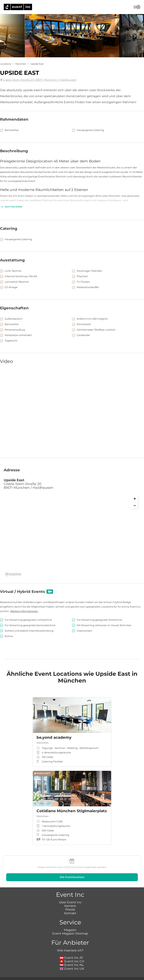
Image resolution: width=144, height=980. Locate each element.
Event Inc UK (72, 969)
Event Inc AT (71, 958)
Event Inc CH (72, 961)
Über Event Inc (70, 902)
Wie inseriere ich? (70, 950)
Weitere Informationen (24, 611)
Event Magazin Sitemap (70, 933)
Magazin (70, 930)
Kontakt (70, 913)
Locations (6, 64)
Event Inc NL (72, 965)
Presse (70, 909)
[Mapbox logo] (13, 574)
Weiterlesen (11, 207)
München (21, 64)
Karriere (70, 906)
